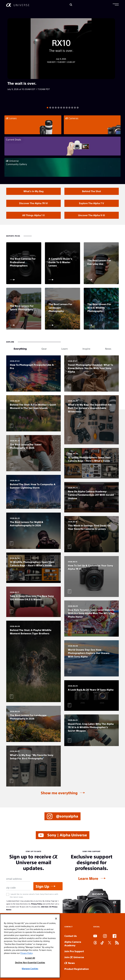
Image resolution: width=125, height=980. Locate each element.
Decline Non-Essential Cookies (30, 962)
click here (45, 907)
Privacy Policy (37, 904)
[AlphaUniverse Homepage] (18, 5)
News (70, 963)
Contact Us (71, 936)
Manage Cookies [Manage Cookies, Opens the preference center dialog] (30, 969)
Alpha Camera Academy (73, 944)
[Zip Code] (18, 888)
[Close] (56, 919)
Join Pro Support (74, 951)
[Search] (71, 5)
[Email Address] (18, 879)
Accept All (30, 958)
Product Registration (77, 969)
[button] (116, 5)
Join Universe (74, 957)
